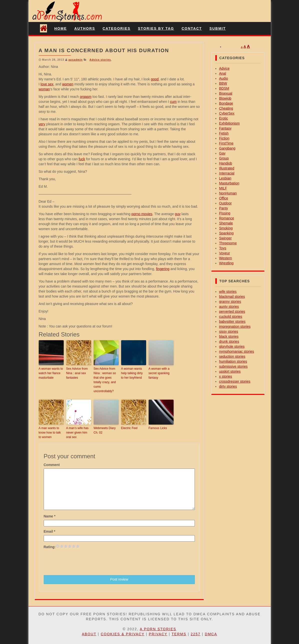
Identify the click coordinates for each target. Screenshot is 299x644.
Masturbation (229, 183)
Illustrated (227, 168)
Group (224, 158)
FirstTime (226, 143)
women (68, 84)
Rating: (50, 547)
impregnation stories (235, 326)
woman (44, 89)
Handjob (226, 163)
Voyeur (225, 253)
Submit (218, 28)
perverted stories (232, 312)
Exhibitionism (229, 123)
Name (50, 516)
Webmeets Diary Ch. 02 (105, 430)
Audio (224, 78)
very (42, 124)
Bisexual (226, 93)
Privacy (158, 634)
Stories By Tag (156, 28)
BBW (223, 83)
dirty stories (228, 386)
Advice (224, 68)
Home (61, 28)
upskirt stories (230, 371)
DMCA (211, 634)
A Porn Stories (158, 629)
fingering (163, 269)
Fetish (224, 133)
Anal (223, 73)
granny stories (230, 302)
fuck (82, 159)
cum (173, 102)
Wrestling (226, 263)
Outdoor (225, 203)
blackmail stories (232, 297)
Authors (85, 28)
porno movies (142, 214)
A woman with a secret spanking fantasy (159, 373)
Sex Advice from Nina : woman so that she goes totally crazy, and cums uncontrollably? (105, 380)
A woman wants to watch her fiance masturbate (51, 373)
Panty (224, 208)
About (89, 634)
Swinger (225, 238)
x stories (226, 376)
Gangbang (227, 148)
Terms (179, 634)
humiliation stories (233, 361)
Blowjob (225, 98)
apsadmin (76, 60)
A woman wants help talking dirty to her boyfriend (132, 373)
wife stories (228, 292)
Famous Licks (158, 428)
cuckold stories (231, 317)
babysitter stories (232, 322)
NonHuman (228, 193)
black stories (229, 336)
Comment (52, 465)
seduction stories (232, 356)
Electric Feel (129, 428)
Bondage (226, 103)
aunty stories (229, 307)
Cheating (226, 108)
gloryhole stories (232, 346)
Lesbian (225, 178)
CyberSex (227, 113)
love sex (47, 84)
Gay (222, 153)
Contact (192, 28)
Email (50, 531)
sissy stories (229, 331)
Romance (227, 218)
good (155, 79)
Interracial (227, 173)
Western (226, 258)
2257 (195, 634)
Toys (223, 248)
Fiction (224, 138)
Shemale (226, 223)
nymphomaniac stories (237, 351)
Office (224, 198)
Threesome (228, 243)
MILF (223, 188)
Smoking (226, 228)
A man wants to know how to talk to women (50, 433)
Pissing (225, 213)
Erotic (224, 118)
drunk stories (229, 341)
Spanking (226, 233)
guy (178, 214)
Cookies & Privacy (123, 634)
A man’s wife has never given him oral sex (77, 433)
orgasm (86, 97)
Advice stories (100, 60)
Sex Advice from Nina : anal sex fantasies (77, 373)
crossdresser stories (235, 381)
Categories (117, 28)
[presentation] (82, 562)
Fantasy (225, 128)
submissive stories (233, 366)
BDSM (224, 88)
